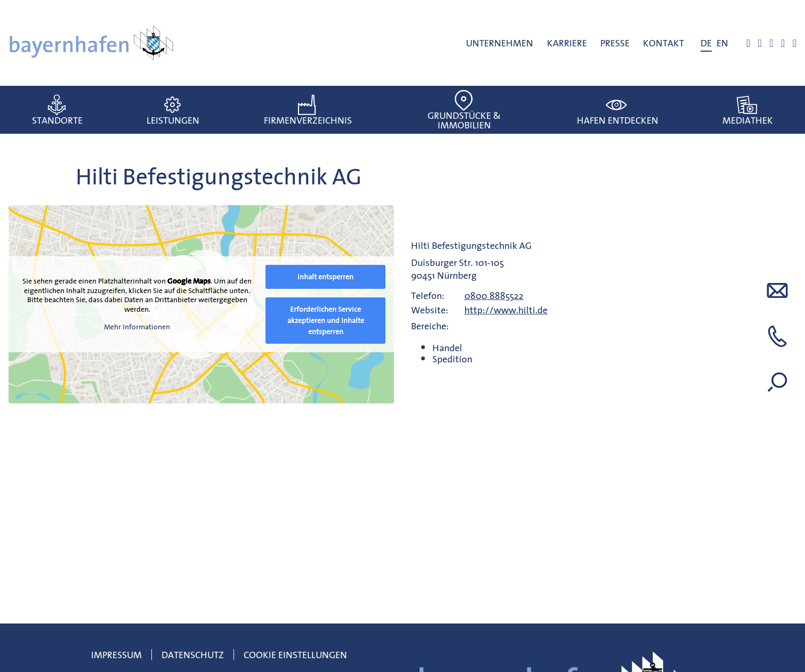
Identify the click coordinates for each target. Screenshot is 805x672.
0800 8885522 (494, 295)
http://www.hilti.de (506, 310)
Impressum (116, 655)
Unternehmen (500, 43)
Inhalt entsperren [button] (325, 277)
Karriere (567, 43)
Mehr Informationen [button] (137, 328)
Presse (615, 43)
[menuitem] (706, 43)
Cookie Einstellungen (295, 655)
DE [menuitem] (706, 43)
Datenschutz (193, 655)
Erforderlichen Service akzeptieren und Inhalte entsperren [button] (326, 320)
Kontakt (663, 43)
